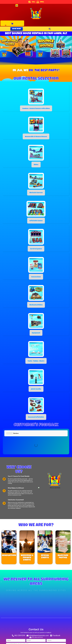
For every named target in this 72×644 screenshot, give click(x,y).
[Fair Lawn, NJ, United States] (36, 582)
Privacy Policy (37, 633)
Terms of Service (48, 633)
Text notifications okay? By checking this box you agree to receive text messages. (30, 627)
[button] (17, 5)
